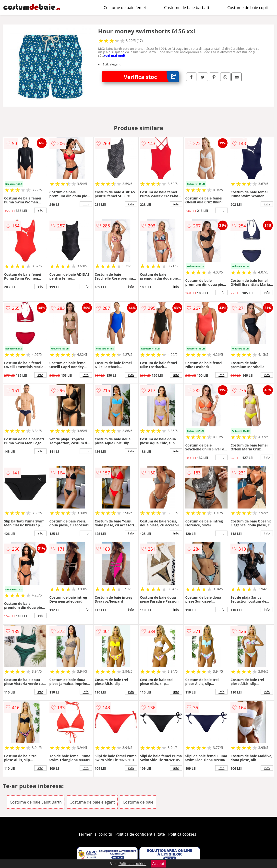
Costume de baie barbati (187, 8)
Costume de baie (138, 802)
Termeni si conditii (95, 834)
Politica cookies (182, 834)
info (40, 210)
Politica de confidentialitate (140, 834)
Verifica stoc (151, 77)
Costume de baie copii (247, 8)
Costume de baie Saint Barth (36, 802)
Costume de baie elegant (92, 802)
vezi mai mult (115, 55)
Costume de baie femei (125, 8)
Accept (158, 864)
